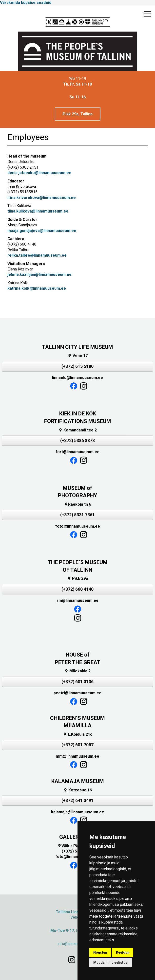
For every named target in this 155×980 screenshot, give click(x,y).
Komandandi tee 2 (78, 430)
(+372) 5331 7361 (77, 515)
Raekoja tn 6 (78, 504)
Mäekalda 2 (77, 671)
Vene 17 (78, 356)
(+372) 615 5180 (77, 366)
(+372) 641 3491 (77, 801)
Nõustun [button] (100, 952)
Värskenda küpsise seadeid (26, 3)
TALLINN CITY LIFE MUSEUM (77, 347)
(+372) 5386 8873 (77, 441)
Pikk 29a (77, 579)
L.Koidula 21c (78, 734)
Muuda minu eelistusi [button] (111, 962)
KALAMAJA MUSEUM (78, 781)
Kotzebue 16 (78, 790)
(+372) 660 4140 (77, 589)
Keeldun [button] (123, 952)
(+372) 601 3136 (77, 682)
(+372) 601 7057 (77, 745)
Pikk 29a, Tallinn (78, 114)
